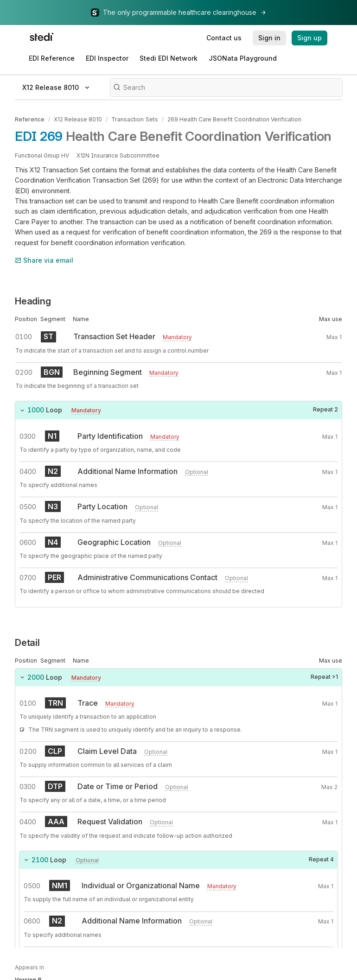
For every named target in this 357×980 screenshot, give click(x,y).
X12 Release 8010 (78, 119)
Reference (30, 119)
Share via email (44, 260)
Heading (33, 301)
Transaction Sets (134, 119)
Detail (27, 642)
